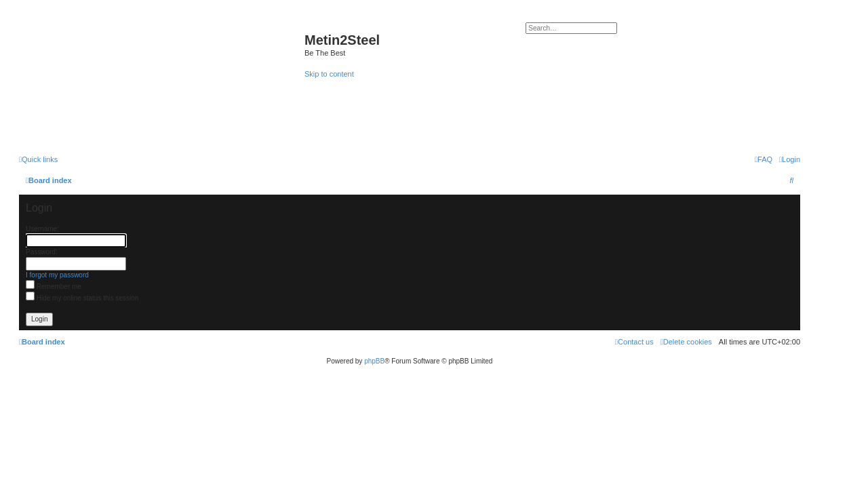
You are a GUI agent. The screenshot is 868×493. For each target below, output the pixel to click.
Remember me (54, 287)
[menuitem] (790, 159)
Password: (42, 252)
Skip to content (329, 74)
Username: (42, 229)
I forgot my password (57, 275)
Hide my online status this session (82, 298)
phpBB (374, 361)
